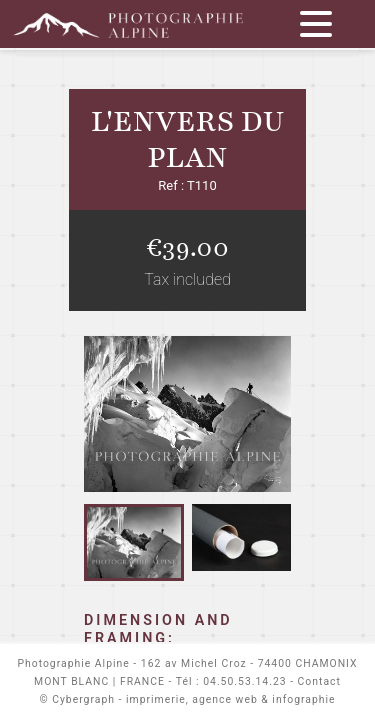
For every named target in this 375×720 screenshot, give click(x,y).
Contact (319, 681)
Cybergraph (83, 699)
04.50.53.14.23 (244, 681)
